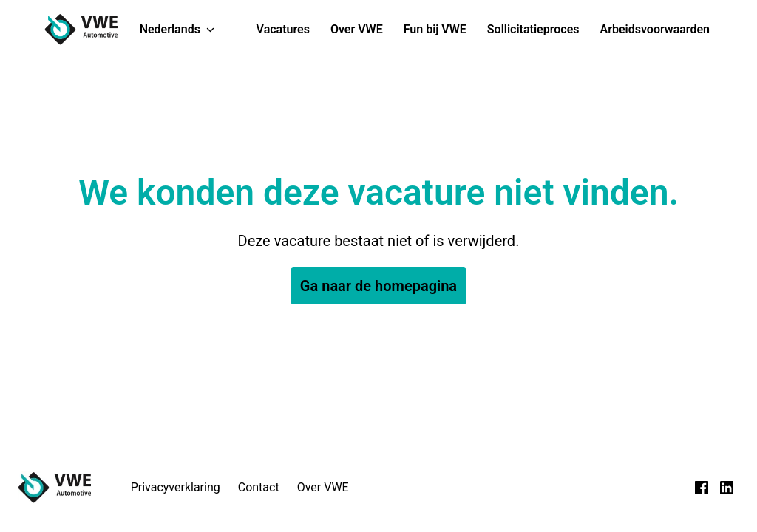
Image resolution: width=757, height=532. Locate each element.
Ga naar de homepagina (378, 286)
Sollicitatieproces (533, 29)
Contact (259, 487)
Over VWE (357, 29)
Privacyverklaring (176, 487)
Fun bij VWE (435, 29)
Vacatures (283, 29)
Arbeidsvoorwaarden (655, 29)
